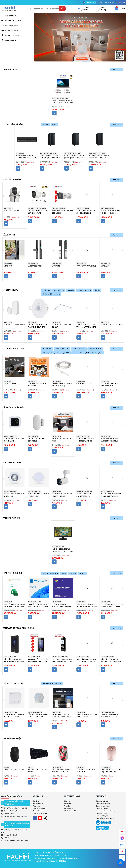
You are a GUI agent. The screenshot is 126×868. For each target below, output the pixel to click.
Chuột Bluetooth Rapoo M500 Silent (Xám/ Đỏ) (62, 771)
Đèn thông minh (59, 290)
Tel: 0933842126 (9, 838)
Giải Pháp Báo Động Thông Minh (62, 440)
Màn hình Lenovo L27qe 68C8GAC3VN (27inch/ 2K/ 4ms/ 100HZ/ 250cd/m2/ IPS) (63, 550)
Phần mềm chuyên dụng (50, 573)
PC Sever (45, 125)
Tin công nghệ (37, 806)
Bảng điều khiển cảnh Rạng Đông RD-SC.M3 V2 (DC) (14, 716)
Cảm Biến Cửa (47, 349)
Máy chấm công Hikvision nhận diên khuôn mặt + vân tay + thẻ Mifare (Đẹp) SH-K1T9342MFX (14, 661)
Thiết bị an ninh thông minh (51, 294)
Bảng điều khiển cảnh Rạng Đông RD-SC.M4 (87, 716)
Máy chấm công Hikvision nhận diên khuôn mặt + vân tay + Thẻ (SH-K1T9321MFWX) (86, 661)
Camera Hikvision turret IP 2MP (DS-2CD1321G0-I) (111, 212)
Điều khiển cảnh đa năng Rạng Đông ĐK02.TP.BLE (110, 440)
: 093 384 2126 (58, 861)
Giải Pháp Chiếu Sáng (79, 349)
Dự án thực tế (69, 808)
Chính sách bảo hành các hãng (105, 811)
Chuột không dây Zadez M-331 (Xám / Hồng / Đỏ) (111, 771)
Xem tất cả (117, 69)
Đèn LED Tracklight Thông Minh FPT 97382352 (62, 495)
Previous (3, 196)
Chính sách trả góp (102, 816)
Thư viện (67, 806)
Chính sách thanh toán (103, 804)
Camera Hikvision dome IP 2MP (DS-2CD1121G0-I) (86, 212)
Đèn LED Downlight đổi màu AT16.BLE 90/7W (38, 495)
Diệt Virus (73, 573)
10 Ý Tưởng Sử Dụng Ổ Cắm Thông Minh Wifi (56, 353)
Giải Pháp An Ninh (95, 349)
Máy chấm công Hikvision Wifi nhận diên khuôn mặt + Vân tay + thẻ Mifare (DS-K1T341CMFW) (111, 661)
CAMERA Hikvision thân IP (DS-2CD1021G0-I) (63, 212)
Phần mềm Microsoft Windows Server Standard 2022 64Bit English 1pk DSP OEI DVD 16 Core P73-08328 (63, 605)
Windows (82, 573)
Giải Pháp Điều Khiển (62, 349)
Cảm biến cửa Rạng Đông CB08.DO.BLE (37, 440)
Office (64, 573)
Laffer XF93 (8, 266)
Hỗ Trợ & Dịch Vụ (107, 2)
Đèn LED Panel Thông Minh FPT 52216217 (63, 326)
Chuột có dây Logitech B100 (14, 770)
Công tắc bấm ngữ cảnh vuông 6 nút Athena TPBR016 (87, 326)
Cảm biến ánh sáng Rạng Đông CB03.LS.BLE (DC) (86, 440)
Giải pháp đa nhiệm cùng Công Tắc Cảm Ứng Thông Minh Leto (62, 716)
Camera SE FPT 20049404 (12, 211)
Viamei (54, 125)
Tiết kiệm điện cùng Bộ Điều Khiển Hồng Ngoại (88, 353)
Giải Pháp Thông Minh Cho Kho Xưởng (38, 385)
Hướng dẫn (68, 804)
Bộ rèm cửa (46, 290)
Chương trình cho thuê (40, 813)
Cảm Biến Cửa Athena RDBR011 (14, 325)
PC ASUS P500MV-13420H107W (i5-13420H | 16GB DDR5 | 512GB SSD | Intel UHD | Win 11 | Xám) (50, 157)
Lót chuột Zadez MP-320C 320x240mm (86, 771)
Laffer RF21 (56, 266)
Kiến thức (67, 801)
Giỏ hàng (120, 9)
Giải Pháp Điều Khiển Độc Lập (52, 683)
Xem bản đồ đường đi (9, 811)
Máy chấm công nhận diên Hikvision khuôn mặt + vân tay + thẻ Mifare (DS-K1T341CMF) (38, 661)
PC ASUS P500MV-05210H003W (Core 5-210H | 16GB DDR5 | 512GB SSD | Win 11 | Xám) (99, 157)
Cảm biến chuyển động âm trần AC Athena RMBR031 (38, 326)
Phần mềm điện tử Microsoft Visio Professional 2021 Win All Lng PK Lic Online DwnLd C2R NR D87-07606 (87, 605)
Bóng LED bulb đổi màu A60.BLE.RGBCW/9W (85, 495)
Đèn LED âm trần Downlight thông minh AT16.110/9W (111, 495)
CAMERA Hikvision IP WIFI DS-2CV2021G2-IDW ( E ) (38, 212)
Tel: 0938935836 (9, 814)
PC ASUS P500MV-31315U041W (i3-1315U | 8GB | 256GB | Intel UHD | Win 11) (74, 157)
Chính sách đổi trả (102, 813)
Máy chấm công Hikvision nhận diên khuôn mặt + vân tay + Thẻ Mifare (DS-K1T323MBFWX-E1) (62, 661)
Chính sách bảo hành (71, 811)
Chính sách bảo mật (102, 808)
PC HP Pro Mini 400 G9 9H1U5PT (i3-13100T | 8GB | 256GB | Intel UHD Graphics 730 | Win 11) (26, 157)
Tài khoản (121, 2)
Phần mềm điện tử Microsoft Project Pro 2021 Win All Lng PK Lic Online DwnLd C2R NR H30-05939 (14, 605)
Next (123, 196)
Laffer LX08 (105, 266)
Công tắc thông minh (84, 290)
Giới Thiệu (36, 801)
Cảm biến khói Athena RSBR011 (112, 325)
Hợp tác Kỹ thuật (38, 804)
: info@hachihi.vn (42, 861)
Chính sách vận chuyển (103, 806)
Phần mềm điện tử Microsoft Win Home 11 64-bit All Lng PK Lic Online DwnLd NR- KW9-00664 (39, 605)
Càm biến (71, 290)
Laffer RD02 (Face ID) (35, 266)
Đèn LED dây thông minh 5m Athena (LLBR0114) (62, 385)
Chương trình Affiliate (40, 808)
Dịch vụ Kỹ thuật (38, 811)
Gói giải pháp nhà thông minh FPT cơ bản (110, 385)
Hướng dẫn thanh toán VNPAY (105, 818)
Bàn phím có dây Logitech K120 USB (38, 771)
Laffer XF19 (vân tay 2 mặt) (86, 266)
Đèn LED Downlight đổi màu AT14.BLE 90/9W (14, 495)
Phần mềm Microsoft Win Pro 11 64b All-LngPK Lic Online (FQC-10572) (112, 605)
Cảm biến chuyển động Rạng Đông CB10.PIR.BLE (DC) (39, 716)
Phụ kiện (97, 290)
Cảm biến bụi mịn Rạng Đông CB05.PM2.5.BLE (14, 440)
